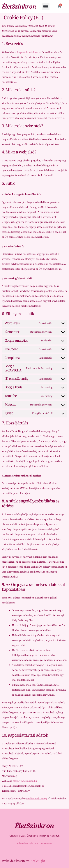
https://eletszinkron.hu (29, 52)
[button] (46, 6)
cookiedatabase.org (37, 799)
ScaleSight (38, 861)
